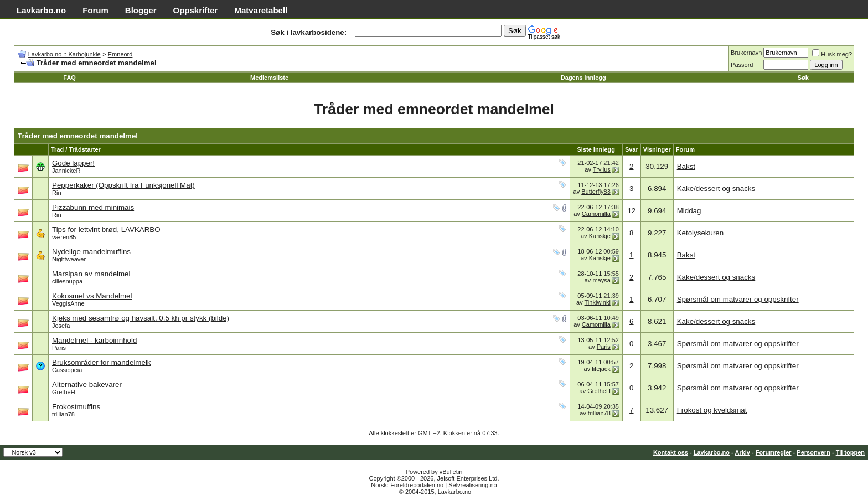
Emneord (120, 54)
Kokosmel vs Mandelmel (92, 296)
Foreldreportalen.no (417, 485)
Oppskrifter (196, 10)
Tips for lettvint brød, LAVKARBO (106, 230)
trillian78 (63, 414)
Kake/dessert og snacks (716, 189)
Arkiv (742, 452)
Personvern (813, 452)
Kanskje (600, 236)
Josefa (61, 326)
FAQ (69, 78)
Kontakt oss (671, 452)
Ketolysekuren (700, 233)
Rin (57, 193)
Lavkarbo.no (41, 10)
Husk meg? (832, 54)
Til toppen (850, 452)
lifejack (601, 369)
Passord (742, 65)
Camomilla (596, 214)
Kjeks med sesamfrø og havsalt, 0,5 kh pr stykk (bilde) (141, 318)
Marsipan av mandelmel (91, 274)
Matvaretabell (261, 10)
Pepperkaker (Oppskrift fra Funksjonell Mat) (123, 185)
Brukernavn (746, 53)
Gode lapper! (73, 163)
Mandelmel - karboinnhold (94, 340)
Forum (95, 10)
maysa (601, 280)
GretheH (64, 392)
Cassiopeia (67, 370)
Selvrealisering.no (472, 485)
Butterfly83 (596, 192)
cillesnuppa (67, 281)
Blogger (141, 10)
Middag (689, 211)
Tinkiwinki (598, 302)
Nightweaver (69, 259)
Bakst (686, 166)
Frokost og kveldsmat (712, 410)
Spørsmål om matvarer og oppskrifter (738, 299)
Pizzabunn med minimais (93, 207)
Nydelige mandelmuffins (91, 252)
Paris (59, 348)
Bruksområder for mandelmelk (102, 362)
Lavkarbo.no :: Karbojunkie (64, 54)
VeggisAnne (68, 303)
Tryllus (602, 169)
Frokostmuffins (76, 407)
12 (631, 211)
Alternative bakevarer (87, 385)
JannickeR (66, 171)
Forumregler (774, 452)
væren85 (64, 237)
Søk (803, 78)
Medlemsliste (269, 78)
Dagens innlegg (583, 78)
